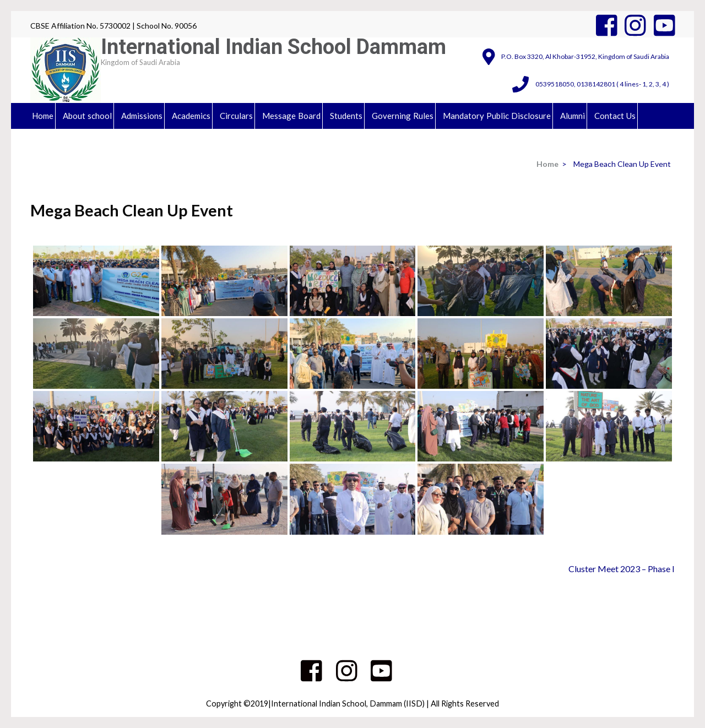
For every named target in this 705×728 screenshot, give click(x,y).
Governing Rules (403, 116)
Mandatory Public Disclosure (497, 116)
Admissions (142, 116)
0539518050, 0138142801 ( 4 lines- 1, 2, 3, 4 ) (602, 84)
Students (346, 116)
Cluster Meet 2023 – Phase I (622, 569)
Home (43, 116)
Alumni (573, 116)
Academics (191, 116)
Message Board (291, 116)
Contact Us (615, 116)
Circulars (236, 116)
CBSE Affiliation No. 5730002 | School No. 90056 (113, 26)
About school (87, 116)
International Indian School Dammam (273, 47)
